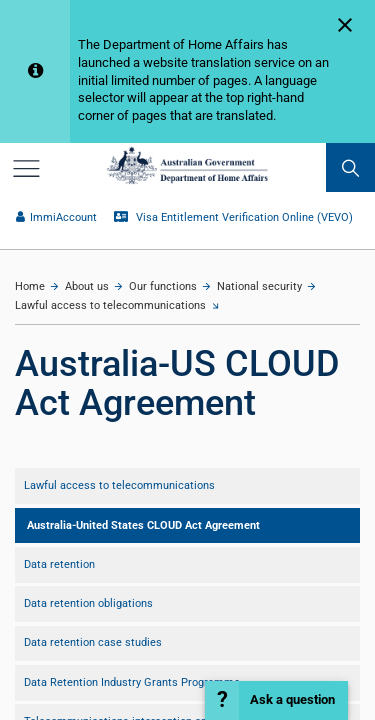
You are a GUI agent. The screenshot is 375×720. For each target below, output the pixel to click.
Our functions (163, 286)
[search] (350, 167)
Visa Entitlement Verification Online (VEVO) (233, 217)
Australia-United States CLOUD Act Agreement (143, 525)
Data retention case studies (93, 642)
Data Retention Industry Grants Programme (132, 682)
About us (87, 286)
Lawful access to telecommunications (110, 305)
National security (259, 286)
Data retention (59, 564)
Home (30, 286)
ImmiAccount (56, 217)
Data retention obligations (88, 603)
